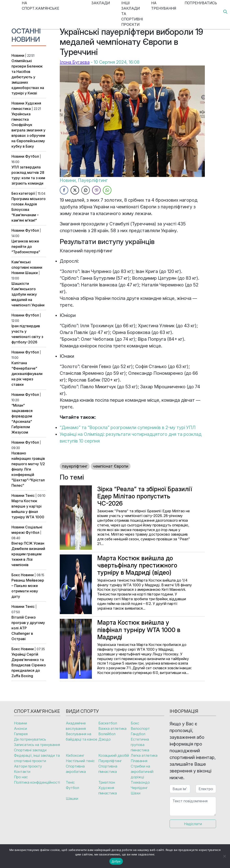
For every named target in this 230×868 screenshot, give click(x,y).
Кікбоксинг (75, 755)
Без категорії (23, 193)
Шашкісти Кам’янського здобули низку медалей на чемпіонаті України (28, 294)
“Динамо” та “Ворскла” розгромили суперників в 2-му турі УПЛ (128, 427)
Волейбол (107, 734)
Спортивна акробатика (76, 769)
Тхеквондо (140, 782)
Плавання (139, 761)
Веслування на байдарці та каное (82, 737)
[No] (224, 856)
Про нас (21, 777)
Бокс (16, 575)
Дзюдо (105, 739)
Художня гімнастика (108, 790)
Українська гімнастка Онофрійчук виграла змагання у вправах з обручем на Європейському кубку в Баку (28, 130)
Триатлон (107, 782)
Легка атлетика (144, 755)
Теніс (30, 495)
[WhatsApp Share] (107, 190)
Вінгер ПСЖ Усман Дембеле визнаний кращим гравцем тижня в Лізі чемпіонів (28, 554)
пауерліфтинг (75, 466)
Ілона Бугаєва (75, 62)
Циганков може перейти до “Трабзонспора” (26, 246)
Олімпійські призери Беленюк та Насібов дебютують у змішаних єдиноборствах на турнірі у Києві (28, 77)
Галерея (21, 734)
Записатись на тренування (37, 745)
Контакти (22, 772)
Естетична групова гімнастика (140, 745)
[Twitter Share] (75, 190)
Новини (18, 55)
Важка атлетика (112, 728)
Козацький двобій (114, 755)
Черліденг (139, 788)
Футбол (32, 156)
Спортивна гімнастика (108, 769)
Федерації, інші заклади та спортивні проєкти (37, 758)
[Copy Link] (86, 190)
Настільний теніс (80, 761)
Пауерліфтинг (93, 180)
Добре (116, 861)
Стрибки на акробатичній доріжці (142, 772)
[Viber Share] (96, 190)
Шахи (136, 793)
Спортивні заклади (30, 750)
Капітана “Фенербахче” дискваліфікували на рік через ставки (27, 374)
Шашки (31, 273)
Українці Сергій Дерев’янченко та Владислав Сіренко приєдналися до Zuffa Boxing (29, 665)
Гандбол (138, 734)
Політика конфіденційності (37, 782)
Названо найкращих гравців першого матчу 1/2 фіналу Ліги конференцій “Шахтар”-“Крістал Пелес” (28, 469)
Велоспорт (140, 728)
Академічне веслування (76, 726)
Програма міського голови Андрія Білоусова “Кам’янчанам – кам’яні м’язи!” (29, 209)
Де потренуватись (30, 739)
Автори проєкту (28, 766)
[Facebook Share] (64, 190)
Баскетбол (108, 723)
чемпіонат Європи (111, 466)
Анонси (20, 728)
